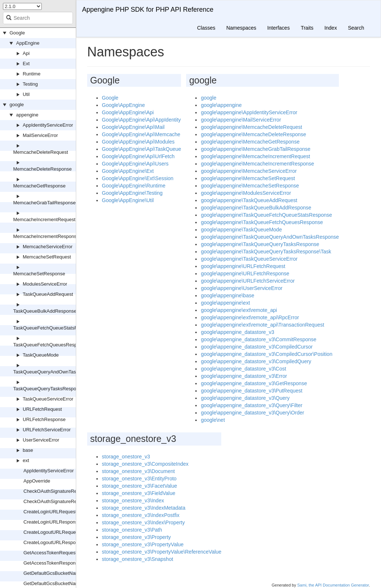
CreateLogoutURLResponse (53, 542)
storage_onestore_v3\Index (133, 500)
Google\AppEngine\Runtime (134, 186)
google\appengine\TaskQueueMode (241, 230)
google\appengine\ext (225, 303)
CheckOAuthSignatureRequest (56, 491)
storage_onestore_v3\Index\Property (143, 522)
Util (26, 94)
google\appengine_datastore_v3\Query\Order (252, 413)
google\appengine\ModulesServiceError (246, 193)
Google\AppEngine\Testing (132, 193)
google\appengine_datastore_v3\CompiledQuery (256, 361)
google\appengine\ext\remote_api (239, 310)
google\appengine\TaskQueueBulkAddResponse (256, 208)
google (17, 105)
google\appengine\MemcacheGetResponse (250, 142)
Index (330, 28)
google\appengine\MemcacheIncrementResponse (257, 164)
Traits (307, 28)
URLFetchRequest (42, 409)
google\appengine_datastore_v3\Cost (243, 369)
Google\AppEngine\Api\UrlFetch (138, 156)
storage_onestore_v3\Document (138, 471)
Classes (206, 28)
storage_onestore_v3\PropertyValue (143, 544)
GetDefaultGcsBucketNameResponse (63, 583)
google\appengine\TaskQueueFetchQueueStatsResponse (266, 215)
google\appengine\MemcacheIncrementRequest (255, 156)
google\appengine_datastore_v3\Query (245, 398)
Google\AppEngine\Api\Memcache (141, 134)
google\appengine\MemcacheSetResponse (250, 186)
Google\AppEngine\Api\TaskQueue (141, 149)
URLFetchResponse (44, 419)
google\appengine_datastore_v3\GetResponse (254, 383)
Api (26, 53)
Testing (30, 84)
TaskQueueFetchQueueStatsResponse (54, 328)
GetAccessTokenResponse (52, 563)
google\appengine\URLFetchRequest (243, 266)
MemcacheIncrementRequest (44, 219)
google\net (213, 420)
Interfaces (278, 28)
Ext (26, 64)
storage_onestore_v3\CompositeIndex (145, 464)
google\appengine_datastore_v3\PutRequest (251, 391)
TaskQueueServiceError (48, 399)
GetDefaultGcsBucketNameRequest (62, 573)
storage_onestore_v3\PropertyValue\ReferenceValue (162, 552)
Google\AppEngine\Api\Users (135, 164)
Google (17, 33)
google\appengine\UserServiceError (242, 288)
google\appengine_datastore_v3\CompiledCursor (257, 347)
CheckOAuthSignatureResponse (58, 501)
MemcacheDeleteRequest (41, 152)
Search (356, 28)
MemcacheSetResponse (39, 274)
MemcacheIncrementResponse (46, 236)
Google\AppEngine (123, 105)
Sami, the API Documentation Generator (333, 585)
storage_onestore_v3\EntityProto (139, 479)
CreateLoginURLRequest (50, 512)
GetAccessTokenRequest (50, 553)
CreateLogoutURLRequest (51, 532)
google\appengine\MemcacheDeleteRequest (251, 127)
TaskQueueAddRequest (48, 294)
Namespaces (241, 28)
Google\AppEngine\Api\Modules (138, 142)
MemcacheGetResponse (39, 186)
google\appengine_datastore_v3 (237, 332)
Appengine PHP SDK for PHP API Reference (148, 10)
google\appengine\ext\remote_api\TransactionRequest (262, 325)
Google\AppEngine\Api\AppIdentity (141, 120)
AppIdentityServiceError (48, 125)
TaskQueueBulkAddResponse (45, 311)
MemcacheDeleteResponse (42, 169)
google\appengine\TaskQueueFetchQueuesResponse (262, 222)
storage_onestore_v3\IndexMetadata (144, 508)
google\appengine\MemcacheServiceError (249, 171)
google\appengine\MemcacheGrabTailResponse (256, 149)
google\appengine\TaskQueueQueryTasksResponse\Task (266, 252)
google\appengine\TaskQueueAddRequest (249, 200)
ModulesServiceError (45, 284)
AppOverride (37, 481)
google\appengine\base (228, 295)
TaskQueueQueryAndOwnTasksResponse (58, 372)
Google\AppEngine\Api (128, 112)
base (28, 450)
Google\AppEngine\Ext (128, 171)
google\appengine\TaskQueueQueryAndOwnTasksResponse (270, 237)
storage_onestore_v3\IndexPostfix (141, 515)
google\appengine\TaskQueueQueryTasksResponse (260, 244)
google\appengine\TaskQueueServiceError (249, 259)
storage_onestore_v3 (126, 457)
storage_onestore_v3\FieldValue (139, 493)
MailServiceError (40, 135)
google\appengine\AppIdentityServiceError (249, 112)
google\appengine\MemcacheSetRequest (248, 178)
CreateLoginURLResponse (52, 522)
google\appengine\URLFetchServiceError (248, 281)
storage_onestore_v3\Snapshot (138, 559)
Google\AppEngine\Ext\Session (138, 178)
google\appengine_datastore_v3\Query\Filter (251, 405)
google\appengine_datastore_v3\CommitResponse (258, 339)
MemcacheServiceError (48, 247)
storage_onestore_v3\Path (132, 530)
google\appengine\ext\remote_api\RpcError (250, 317)
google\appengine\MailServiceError (241, 120)
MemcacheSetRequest (47, 257)
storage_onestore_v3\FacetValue (139, 486)
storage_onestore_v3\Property (136, 537)
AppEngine (28, 43)
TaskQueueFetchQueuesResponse (50, 345)
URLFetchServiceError (47, 430)
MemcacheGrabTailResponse (45, 203)
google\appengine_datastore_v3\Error (244, 376)
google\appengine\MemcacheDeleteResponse (253, 134)
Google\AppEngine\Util (128, 200)
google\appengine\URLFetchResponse (245, 273)
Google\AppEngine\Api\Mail (133, 127)
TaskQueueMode (41, 355)
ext (26, 460)
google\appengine (221, 105)
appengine (27, 115)
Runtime (32, 74)
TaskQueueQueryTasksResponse (49, 389)
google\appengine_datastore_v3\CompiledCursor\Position (267, 354)
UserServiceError (41, 440)
